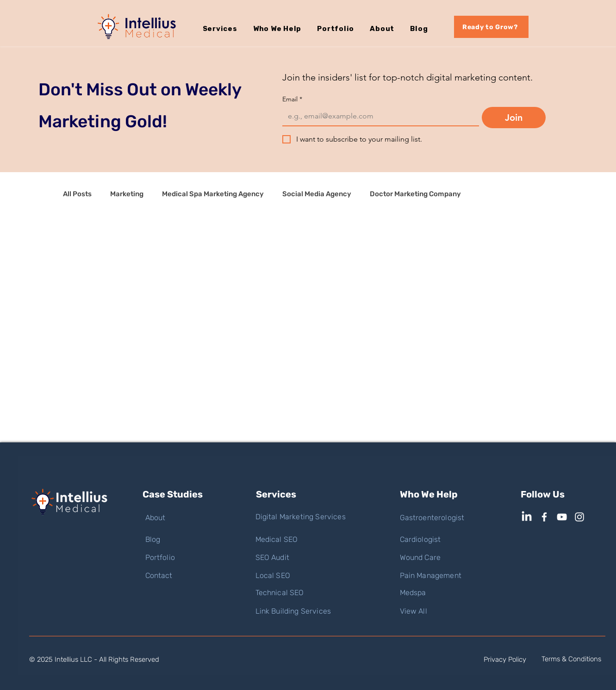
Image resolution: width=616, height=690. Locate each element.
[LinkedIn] (527, 517)
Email (292, 99)
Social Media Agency (317, 194)
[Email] (378, 116)
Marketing (127, 194)
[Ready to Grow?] (491, 27)
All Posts (77, 194)
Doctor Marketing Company (415, 194)
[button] (228, 29)
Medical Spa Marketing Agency (213, 194)
